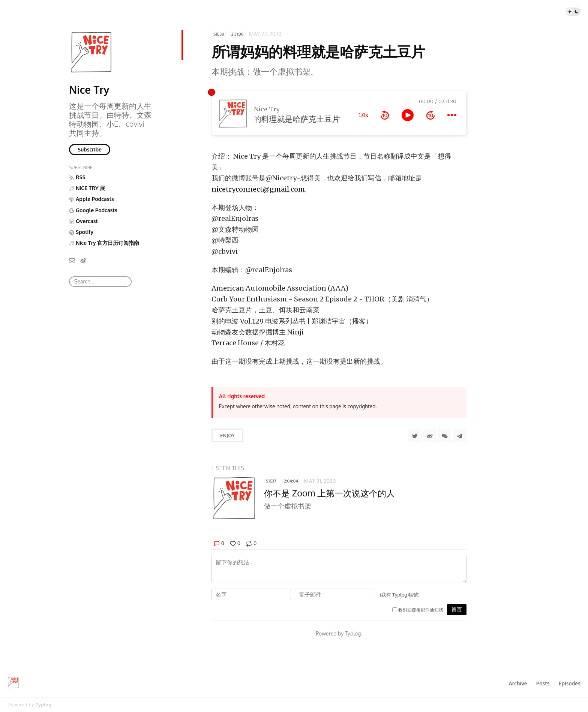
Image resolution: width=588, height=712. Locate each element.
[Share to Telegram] (460, 435)
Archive (518, 683)
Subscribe (90, 149)
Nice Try (89, 90)
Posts (543, 683)
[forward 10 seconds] (430, 115)
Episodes (570, 683)
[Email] (72, 260)
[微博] (83, 260)
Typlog (43, 705)
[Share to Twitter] (415, 435)
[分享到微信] (445, 435)
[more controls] (452, 115)
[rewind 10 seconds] (385, 115)
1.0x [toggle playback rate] (363, 115)
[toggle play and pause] (408, 115)
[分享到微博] (430, 435)
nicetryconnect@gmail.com (258, 189)
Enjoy (227, 435)
